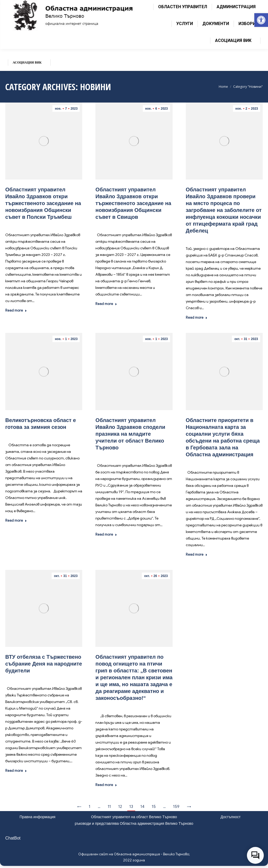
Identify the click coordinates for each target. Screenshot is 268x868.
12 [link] (120, 807)
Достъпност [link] (231, 817)
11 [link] (109, 807)
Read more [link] (16, 310)
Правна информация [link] (37, 817)
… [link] (99, 807)
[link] (261, 20)
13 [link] (131, 807)
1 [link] (90, 807)
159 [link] (176, 807)
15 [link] (154, 807)
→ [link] (189, 807)
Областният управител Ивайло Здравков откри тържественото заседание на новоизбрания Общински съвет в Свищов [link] (133, 203)
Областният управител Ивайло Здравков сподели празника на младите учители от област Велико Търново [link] (130, 434)
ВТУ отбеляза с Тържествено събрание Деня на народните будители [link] (44, 664)
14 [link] (142, 807)
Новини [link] (50, 225)
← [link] (79, 807)
